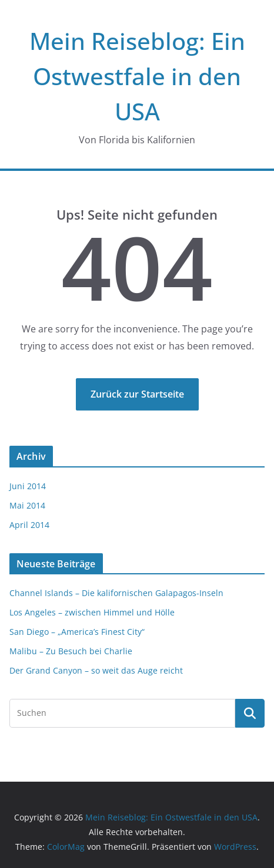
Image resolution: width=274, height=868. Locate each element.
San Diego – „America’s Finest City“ (77, 632)
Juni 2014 (28, 486)
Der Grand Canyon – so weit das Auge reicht (96, 670)
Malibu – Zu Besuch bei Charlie (71, 651)
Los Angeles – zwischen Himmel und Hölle (92, 612)
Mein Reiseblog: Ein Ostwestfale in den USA (137, 76)
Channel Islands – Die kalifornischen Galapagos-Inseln (116, 593)
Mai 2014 (27, 505)
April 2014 (29, 525)
